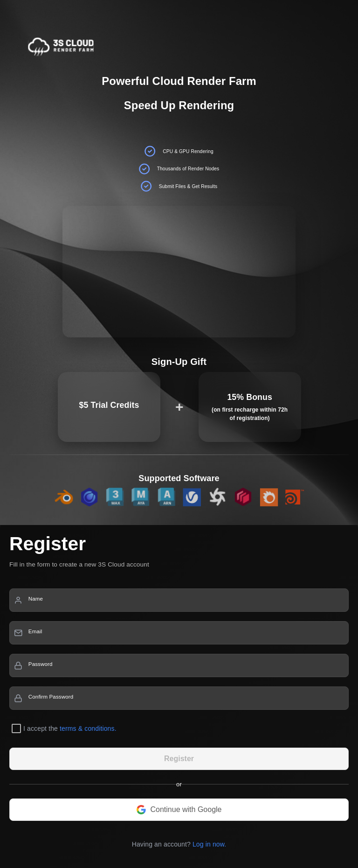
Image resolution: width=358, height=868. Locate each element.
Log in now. (209, 844)
